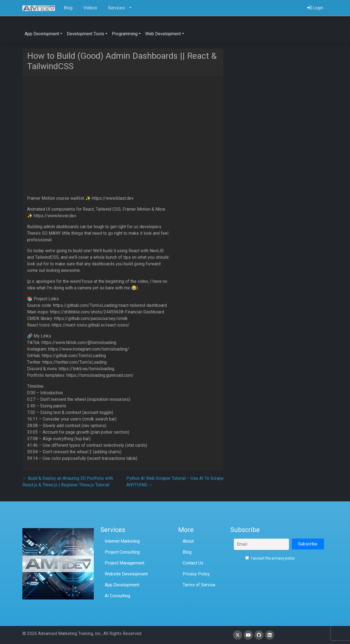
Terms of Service (199, 585)
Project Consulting (122, 552)
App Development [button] (42, 34)
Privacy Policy (196, 574)
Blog (187, 552)
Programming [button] (125, 34)
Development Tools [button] (85, 34)
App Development (122, 585)
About (188, 541)
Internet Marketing (122, 541)
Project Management (125, 563)
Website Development (126, 574)
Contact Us (193, 563)
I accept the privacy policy (270, 558)
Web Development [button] (163, 34)
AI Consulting (117, 596)
